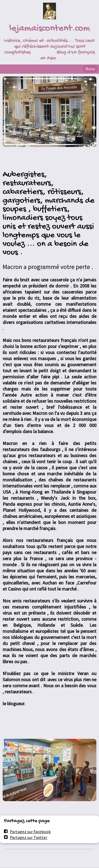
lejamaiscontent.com (50, 29)
